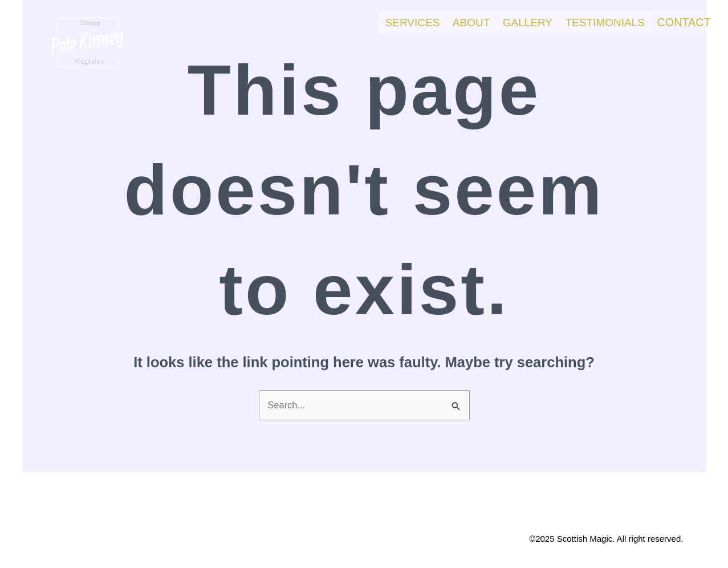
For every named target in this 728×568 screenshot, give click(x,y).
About (455, 21)
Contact (681, 22)
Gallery (515, 21)
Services (392, 21)
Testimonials (597, 21)
